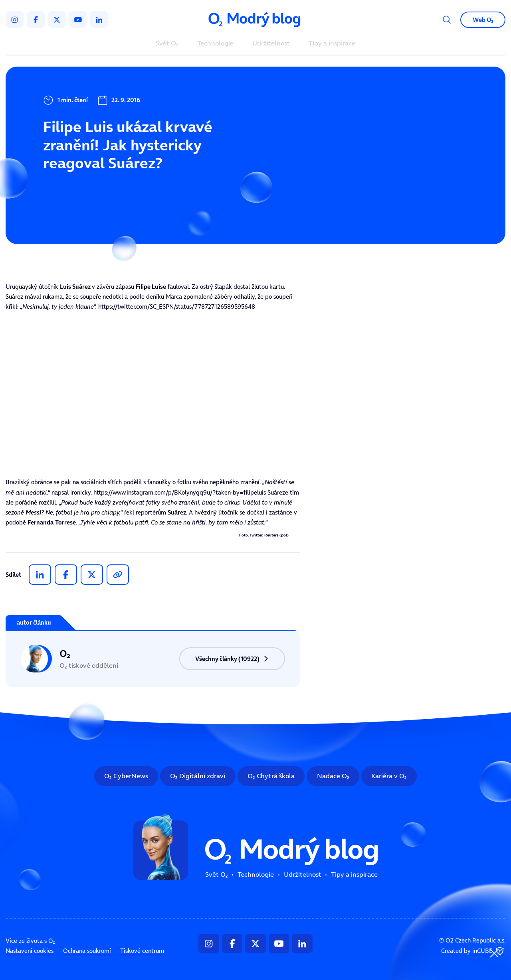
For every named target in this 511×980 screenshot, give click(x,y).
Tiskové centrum (142, 951)
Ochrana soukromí (87, 951)
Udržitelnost (271, 44)
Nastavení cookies (30, 951)
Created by (473, 951)
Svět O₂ (167, 44)
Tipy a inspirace (332, 44)
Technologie (215, 44)
